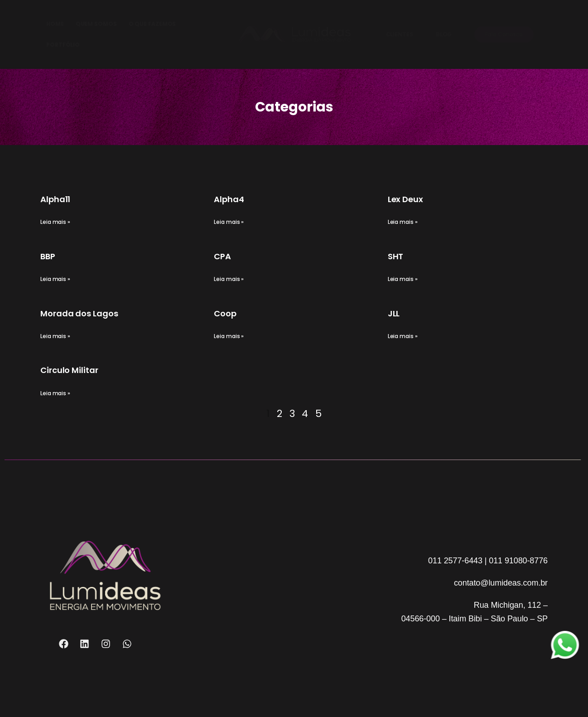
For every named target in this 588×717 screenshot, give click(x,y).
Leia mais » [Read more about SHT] (403, 279)
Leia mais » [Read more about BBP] (55, 279)
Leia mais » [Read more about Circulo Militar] (55, 393)
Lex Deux (405, 199)
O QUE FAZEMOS (152, 24)
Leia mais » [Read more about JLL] (403, 336)
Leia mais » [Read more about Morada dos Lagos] (55, 336)
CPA (222, 256)
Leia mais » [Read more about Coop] (229, 336)
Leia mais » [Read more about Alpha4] (229, 222)
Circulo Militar (69, 370)
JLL (394, 313)
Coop (225, 313)
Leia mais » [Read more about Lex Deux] (403, 222)
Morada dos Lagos (79, 313)
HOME (55, 24)
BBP (48, 256)
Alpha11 (55, 199)
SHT (396, 256)
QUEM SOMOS (96, 24)
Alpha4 (229, 199)
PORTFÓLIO (63, 45)
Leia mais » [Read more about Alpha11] (55, 222)
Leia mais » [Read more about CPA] (229, 279)
